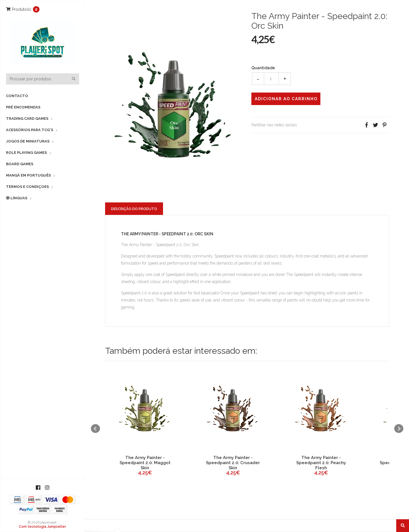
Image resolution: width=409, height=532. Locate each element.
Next (399, 429)
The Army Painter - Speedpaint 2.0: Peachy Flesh (321, 463)
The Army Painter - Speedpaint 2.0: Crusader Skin (233, 463)
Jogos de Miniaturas (28, 141)
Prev (95, 429)
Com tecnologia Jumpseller (42, 527)
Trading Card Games (27, 119)
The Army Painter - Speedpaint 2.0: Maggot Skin (145, 463)
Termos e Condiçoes (27, 187)
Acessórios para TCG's (30, 130)
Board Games (20, 164)
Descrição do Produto (134, 209)
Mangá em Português (28, 175)
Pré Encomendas (23, 107)
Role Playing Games (26, 153)
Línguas (17, 198)
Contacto (17, 96)
